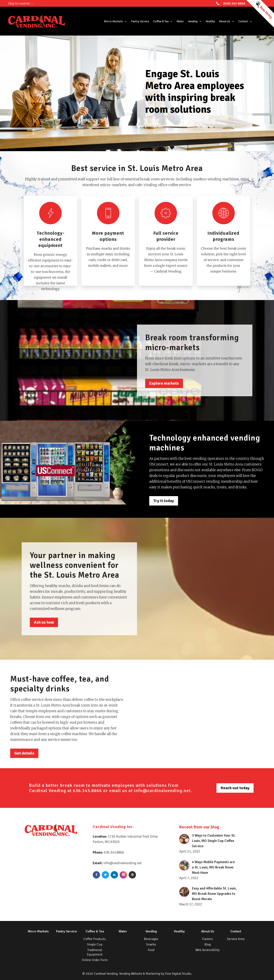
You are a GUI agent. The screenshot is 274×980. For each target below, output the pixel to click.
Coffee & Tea (163, 21)
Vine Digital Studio (178, 974)
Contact (245, 21)
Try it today (164, 501)
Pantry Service (140, 21)
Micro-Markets (115, 21)
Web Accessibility (207, 950)
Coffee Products (95, 939)
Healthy (210, 21)
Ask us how (44, 622)
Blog (208, 944)
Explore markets (164, 383)
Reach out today (235, 788)
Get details (24, 753)
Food (151, 950)
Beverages (151, 939)
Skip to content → (21, 3)
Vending (195, 21)
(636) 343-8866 (234, 3)
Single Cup (95, 944)
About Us (227, 21)
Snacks (151, 944)
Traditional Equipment (95, 952)
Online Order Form (95, 960)
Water (180, 21)
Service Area (236, 939)
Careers (208, 939)
